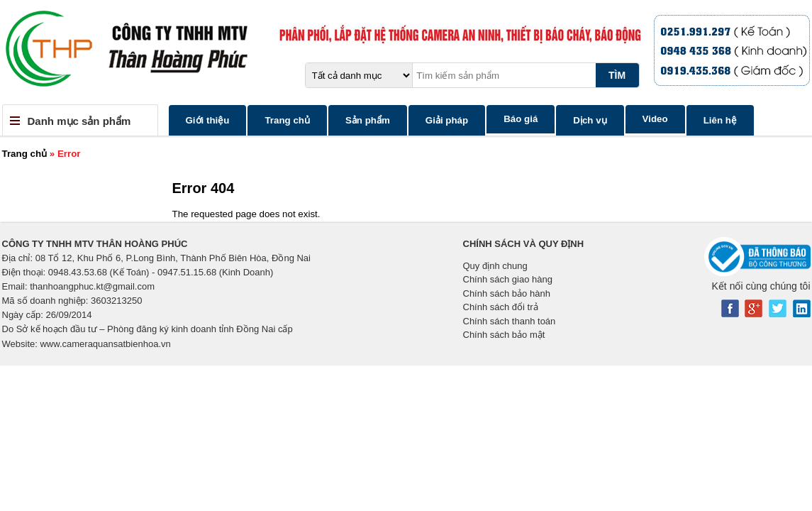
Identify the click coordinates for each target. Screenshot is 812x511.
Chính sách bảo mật (504, 335)
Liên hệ (720, 120)
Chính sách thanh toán (510, 321)
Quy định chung (495, 266)
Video (655, 119)
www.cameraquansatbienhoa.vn (105, 344)
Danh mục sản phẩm (79, 121)
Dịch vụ (590, 120)
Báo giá (521, 119)
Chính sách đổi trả (501, 307)
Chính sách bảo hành (507, 293)
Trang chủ (287, 120)
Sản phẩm (368, 120)
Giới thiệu (208, 120)
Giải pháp (447, 120)
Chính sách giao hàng (508, 279)
